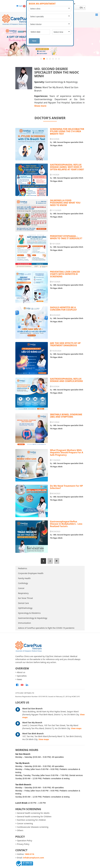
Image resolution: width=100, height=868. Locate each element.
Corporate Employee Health (31, 573)
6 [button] (56, 59)
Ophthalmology (25, 608)
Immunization (25, 623)
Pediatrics (23, 568)
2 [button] (44, 59)
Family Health (24, 578)
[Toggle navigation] (97, 15)
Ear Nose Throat (25, 598)
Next (34, 41)
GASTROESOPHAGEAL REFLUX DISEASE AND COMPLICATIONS (66, 380)
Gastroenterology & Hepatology (33, 618)
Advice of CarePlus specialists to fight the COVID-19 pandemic (46, 628)
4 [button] (50, 59)
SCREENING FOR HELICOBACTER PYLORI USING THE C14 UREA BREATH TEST (67, 131)
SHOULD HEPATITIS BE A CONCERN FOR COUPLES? (63, 309)
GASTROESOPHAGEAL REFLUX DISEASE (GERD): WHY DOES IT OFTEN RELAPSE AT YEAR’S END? (67, 167)
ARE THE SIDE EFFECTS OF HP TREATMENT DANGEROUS (65, 344)
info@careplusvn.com (34, 858)
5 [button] (53, 59)
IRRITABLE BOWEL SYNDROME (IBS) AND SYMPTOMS (66, 416)
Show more (40, 106)
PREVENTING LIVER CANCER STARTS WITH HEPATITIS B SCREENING (65, 274)
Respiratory (23, 593)
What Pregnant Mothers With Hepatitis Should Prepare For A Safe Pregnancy (67, 453)
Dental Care (23, 603)
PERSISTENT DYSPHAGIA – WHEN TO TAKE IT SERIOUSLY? (66, 237)
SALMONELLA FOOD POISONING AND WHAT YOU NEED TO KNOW (65, 203)
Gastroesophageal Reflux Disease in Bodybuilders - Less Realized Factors (66, 524)
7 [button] (59, 59)
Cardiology (23, 583)
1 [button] (41, 59)
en (79, 8)
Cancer (21, 588)
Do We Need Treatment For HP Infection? (66, 487)
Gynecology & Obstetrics (29, 613)
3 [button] (47, 59)
